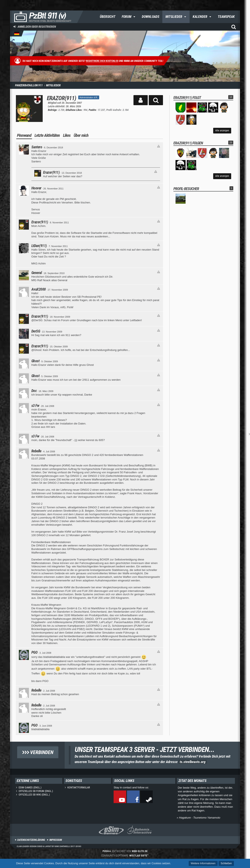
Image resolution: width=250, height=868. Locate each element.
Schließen (226, 863)
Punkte (92, 110)
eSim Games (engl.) (30, 787)
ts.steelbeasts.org (193, 762)
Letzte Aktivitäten (47, 135)
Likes (67, 135)
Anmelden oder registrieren (37, 27)
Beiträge (52, 110)
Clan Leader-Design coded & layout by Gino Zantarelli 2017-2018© (49, 846)
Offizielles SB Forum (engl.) (36, 791)
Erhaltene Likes (74, 110)
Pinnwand (24, 135)
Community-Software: (125, 856)
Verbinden (38, 752)
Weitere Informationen (203, 863)
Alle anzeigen (222, 131)
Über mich (81, 135)
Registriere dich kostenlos (102, 61)
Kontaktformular (79, 787)
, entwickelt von (125, 851)
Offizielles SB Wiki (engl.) (34, 795)
